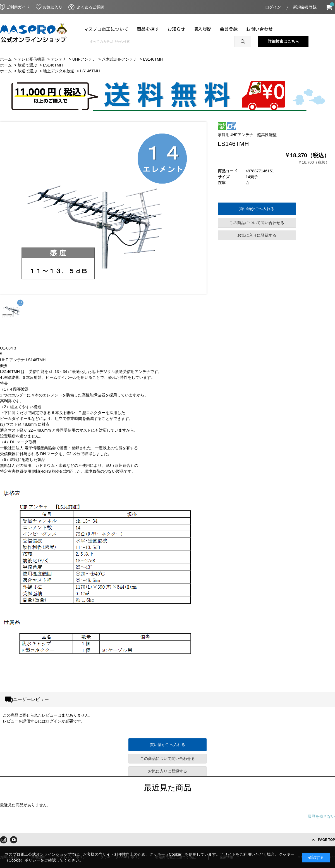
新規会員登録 (305, 7)
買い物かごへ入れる (257, 209)
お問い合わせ (259, 29)
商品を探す (148, 29)
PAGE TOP (326, 840)
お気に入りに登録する (257, 235)
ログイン (273, 7)
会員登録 (229, 29)
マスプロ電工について (106, 29)
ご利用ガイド (18, 7)
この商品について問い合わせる (257, 223)
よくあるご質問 (90, 7)
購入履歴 (202, 29)
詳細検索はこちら (283, 41)
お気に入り (52, 7)
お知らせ (176, 29)
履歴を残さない (321, 816)
